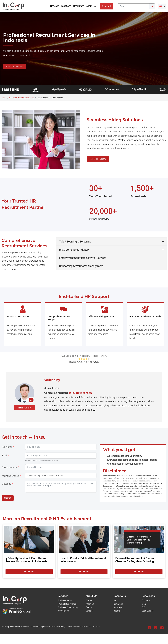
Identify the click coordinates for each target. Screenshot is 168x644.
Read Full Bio (25, 408)
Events (89, 607)
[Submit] (152, 6)
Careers (89, 611)
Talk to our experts (98, 159)
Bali (115, 600)
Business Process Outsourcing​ (22, 98)
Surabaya (118, 607)
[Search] (133, 6)
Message (6, 484)
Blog (144, 604)
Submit (8, 498)
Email (4, 456)
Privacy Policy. (59, 627)
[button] (111, 242)
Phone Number (9, 467)
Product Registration (67, 604)
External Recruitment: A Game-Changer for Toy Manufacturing (135, 560)
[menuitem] (162, 6)
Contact (107, 6)
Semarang (118, 604)
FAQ (144, 607)
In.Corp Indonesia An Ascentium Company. (21, 627)
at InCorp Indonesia (80, 393)
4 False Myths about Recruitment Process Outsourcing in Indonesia (26, 560)
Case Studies (148, 611)
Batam (117, 611)
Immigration (63, 611)
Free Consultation (14, 66)
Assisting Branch (10, 476)
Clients (89, 600)
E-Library (146, 600)
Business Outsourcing (68, 607)
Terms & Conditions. (74, 627)
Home (4, 98)
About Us (90, 604)
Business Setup (65, 600)
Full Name (7, 447)
